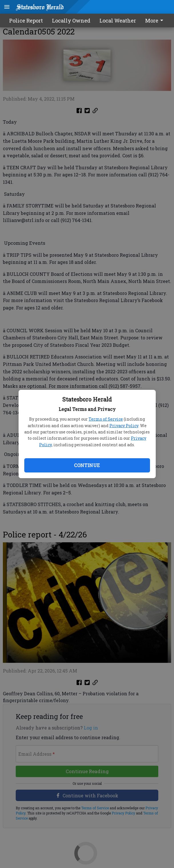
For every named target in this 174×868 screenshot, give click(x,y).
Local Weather (118, 21)
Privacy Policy (124, 426)
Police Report (26, 21)
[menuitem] (156, 21)
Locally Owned (71, 21)
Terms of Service (106, 419)
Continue (87, 465)
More (155, 21)
